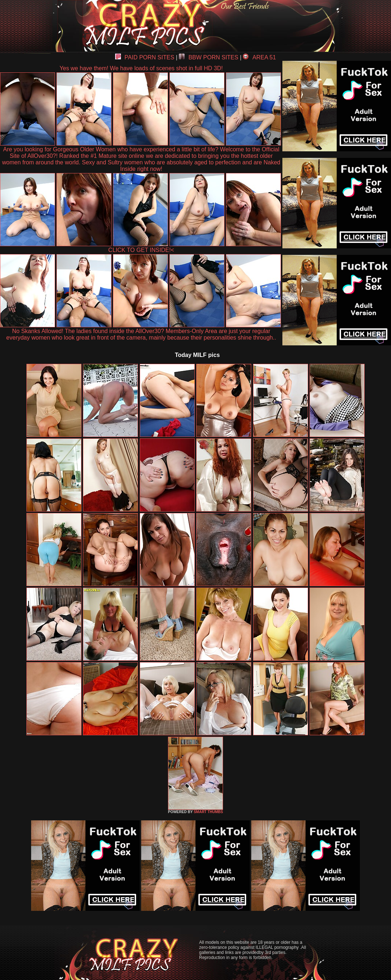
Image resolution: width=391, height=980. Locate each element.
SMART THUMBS (208, 812)
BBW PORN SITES (209, 57)
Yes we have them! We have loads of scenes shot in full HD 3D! (141, 68)
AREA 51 (259, 57)
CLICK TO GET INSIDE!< (141, 250)
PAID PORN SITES (145, 57)
